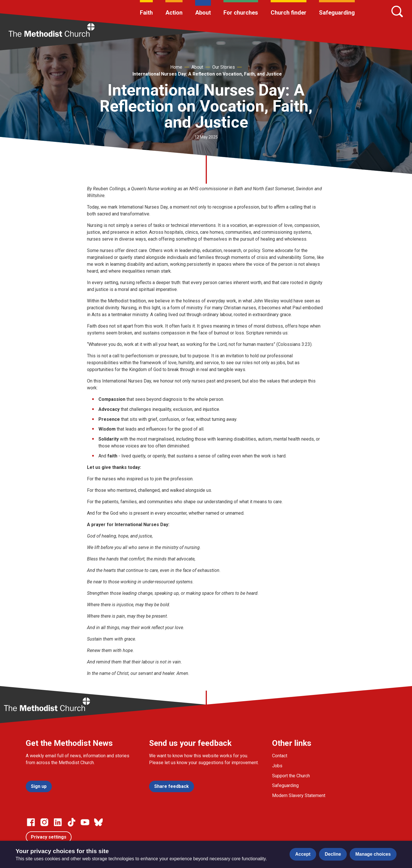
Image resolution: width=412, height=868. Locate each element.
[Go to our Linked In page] (58, 822)
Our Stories (224, 67)
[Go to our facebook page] (31, 822)
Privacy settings (49, 837)
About (203, 13)
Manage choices (373, 854)
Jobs (277, 766)
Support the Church (291, 776)
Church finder (289, 13)
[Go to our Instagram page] (44, 822)
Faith (146, 13)
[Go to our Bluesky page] (98, 822)
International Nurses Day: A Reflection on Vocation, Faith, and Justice (207, 74)
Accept (303, 854)
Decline (333, 854)
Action (174, 13)
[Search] (397, 11)
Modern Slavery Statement (299, 795)
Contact (280, 756)
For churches (241, 13)
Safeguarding (337, 13)
